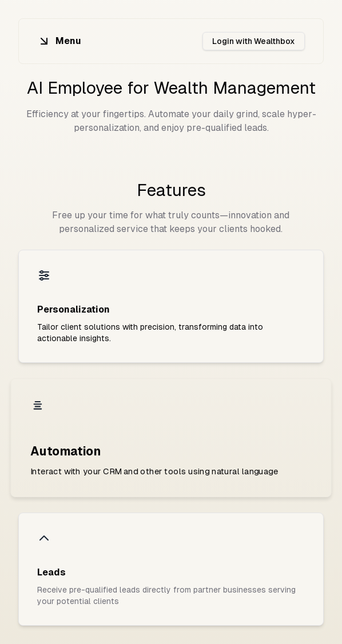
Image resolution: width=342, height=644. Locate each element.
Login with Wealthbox (254, 41)
